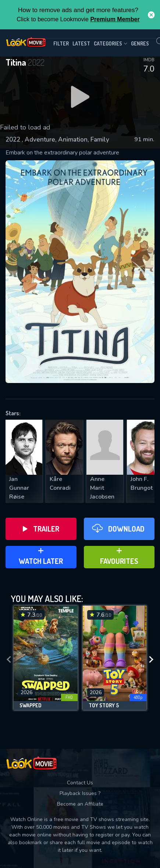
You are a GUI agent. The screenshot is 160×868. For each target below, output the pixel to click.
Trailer (41, 529)
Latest (81, 43)
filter (61, 43)
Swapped (31, 705)
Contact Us (80, 783)
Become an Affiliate (80, 804)
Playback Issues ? (80, 793)
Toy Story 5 (104, 705)
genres (140, 43)
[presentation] (9, 660)
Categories (111, 44)
